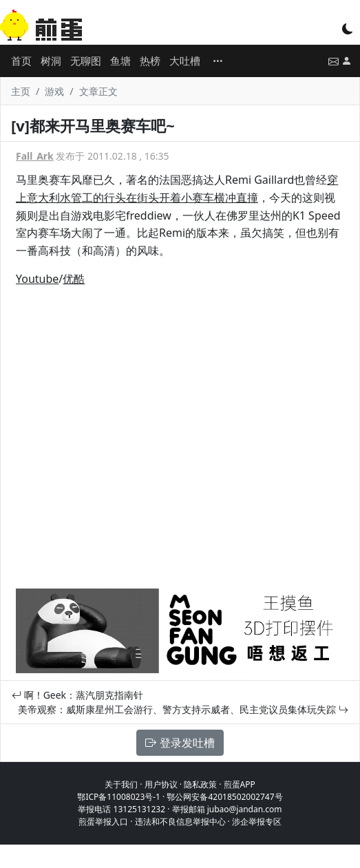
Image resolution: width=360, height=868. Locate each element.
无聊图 (86, 61)
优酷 (74, 279)
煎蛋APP (240, 784)
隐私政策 (200, 784)
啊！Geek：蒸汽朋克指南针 (77, 695)
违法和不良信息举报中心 (180, 822)
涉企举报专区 (257, 822)
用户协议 (161, 784)
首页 (21, 61)
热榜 (150, 61)
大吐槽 (185, 61)
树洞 (51, 61)
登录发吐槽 (180, 743)
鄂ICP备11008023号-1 (119, 797)
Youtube (37, 279)
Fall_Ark (35, 156)
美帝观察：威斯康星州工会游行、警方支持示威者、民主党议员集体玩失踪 (183, 709)
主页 (21, 91)
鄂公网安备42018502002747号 (224, 797)
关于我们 (121, 784)
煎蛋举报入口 (103, 822)
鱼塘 (120, 61)
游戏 (54, 91)
